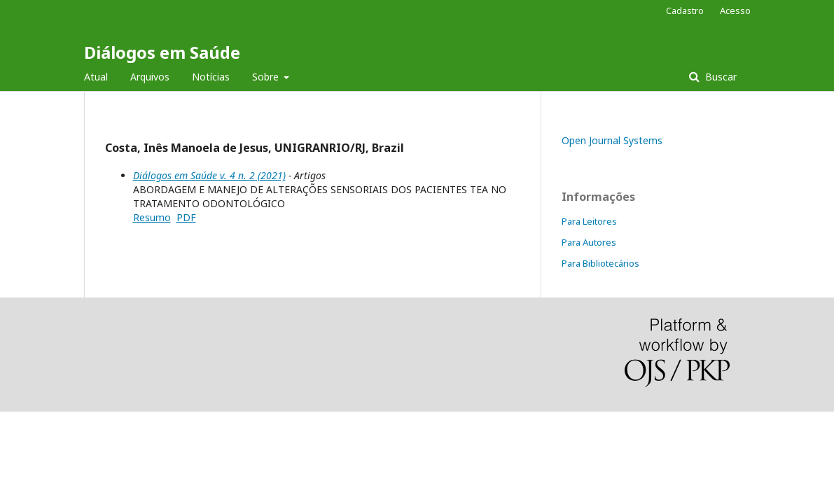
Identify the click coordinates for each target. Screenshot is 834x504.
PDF (186, 217)
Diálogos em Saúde (162, 52)
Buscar (720, 77)
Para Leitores (589, 221)
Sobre (267, 77)
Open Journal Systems (612, 140)
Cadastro (685, 10)
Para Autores (589, 242)
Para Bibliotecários (600, 263)
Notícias (211, 77)
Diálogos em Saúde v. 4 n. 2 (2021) (209, 175)
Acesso (735, 10)
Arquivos (150, 77)
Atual (96, 77)
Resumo (152, 217)
